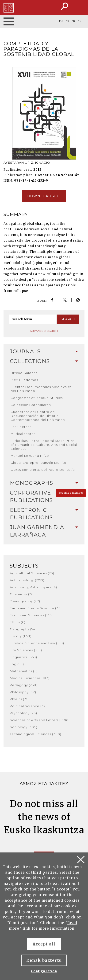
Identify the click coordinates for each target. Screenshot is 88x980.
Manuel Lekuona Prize (30, 456)
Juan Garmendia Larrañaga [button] (44, 531)
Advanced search (44, 331)
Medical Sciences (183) (30, 678)
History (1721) (21, 636)
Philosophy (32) (23, 692)
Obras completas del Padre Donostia (43, 470)
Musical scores (23, 434)
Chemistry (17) (22, 594)
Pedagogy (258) (24, 685)
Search (68, 319)
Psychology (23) (23, 713)
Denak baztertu (44, 960)
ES (67, 21)
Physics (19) (19, 699)
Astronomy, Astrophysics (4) (33, 587)
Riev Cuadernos (24, 380)
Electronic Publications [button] (44, 514)
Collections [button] (44, 361)
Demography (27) (25, 601)
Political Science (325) (29, 706)
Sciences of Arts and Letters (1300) (40, 720)
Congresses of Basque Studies (37, 398)
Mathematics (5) (24, 671)
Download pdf (44, 196)
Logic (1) (17, 664)
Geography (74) (23, 629)
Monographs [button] (44, 483)
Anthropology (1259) (27, 580)
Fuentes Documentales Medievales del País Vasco (41, 389)
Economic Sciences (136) (31, 615)
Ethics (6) (18, 622)
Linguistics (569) (23, 657)
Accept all (44, 944)
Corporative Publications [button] (44, 497)
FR (73, 21)
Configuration (44, 971)
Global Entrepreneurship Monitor (39, 463)
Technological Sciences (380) (36, 734)
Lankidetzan (21, 427)
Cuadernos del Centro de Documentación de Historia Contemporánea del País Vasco (38, 416)
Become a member (71, 493)
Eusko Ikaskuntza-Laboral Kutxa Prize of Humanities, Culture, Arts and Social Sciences (44, 445)
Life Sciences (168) (26, 650)
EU (61, 21)
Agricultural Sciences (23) (32, 573)
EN (80, 21)
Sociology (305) (24, 727)
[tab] (44, 352)
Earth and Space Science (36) (36, 608)
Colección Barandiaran (31, 405)
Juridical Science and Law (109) (37, 643)
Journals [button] (44, 351)
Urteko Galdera (24, 373)
